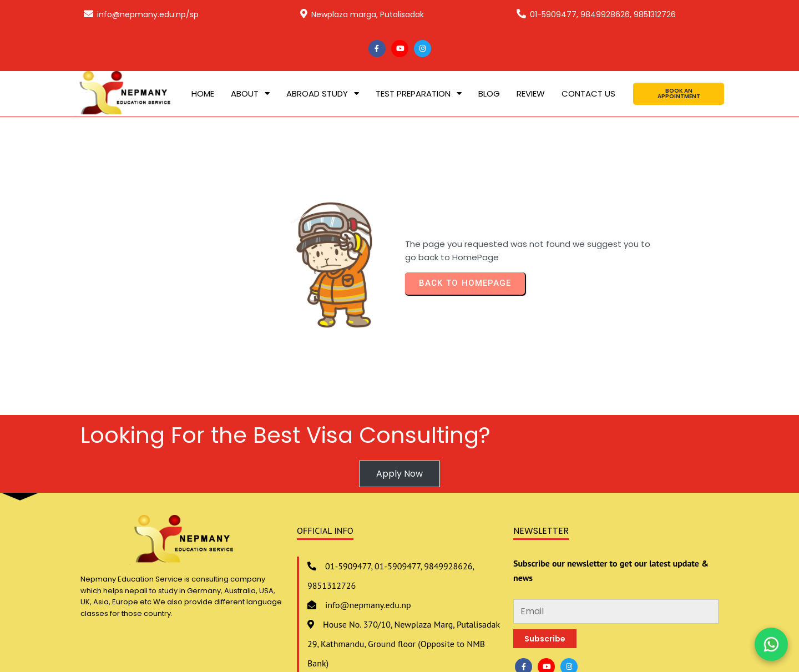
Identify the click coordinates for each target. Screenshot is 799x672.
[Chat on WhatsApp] (771, 644)
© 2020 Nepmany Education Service (399, 643)
